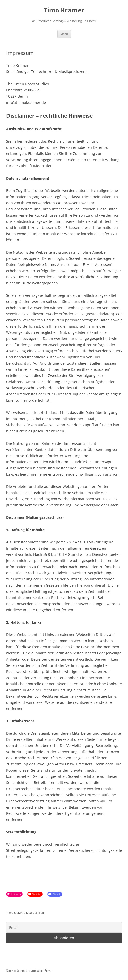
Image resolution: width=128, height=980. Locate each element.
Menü (64, 34)
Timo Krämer (64, 10)
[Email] (64, 927)
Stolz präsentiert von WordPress (29, 971)
